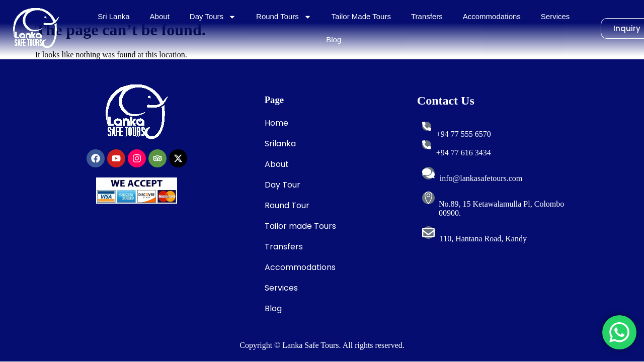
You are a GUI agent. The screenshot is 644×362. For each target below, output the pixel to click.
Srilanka (280, 144)
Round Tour (287, 205)
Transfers (427, 16)
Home (276, 123)
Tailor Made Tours (361, 16)
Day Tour (283, 185)
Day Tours (213, 17)
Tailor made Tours (300, 226)
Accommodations (492, 16)
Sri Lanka (113, 16)
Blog (334, 39)
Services (555, 16)
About (160, 16)
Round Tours (284, 17)
